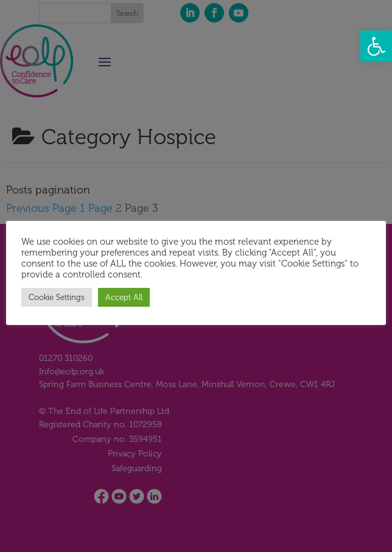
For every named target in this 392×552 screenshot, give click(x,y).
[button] (376, 46)
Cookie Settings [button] (57, 297)
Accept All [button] (124, 297)
